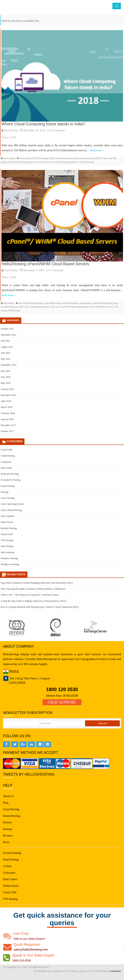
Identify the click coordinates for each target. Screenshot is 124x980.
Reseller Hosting (9, 528)
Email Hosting (8, 486)
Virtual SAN (7, 534)
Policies (7, 822)
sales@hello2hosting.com (31, 950)
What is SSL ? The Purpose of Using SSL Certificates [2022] (30, 595)
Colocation (6, 462)
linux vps (55, 307)
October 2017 (7, 431)
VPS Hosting (7, 540)
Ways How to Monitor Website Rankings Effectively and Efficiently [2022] (37, 583)
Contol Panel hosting (70, 303)
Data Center (7, 468)
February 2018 (8, 413)
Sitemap (8, 829)
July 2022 (5, 341)
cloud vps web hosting (83, 158)
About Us (8, 796)
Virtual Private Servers (104, 307)
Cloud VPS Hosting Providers (61, 158)
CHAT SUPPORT (62, 702)
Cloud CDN (7, 450)
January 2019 (7, 389)
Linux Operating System (13, 504)
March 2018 (7, 407)
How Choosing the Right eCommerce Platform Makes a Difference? (33, 589)
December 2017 (8, 425)
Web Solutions (8, 552)
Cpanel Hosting (85, 303)
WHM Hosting (14, 311)
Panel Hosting (11, 860)
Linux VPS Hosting (67, 307)
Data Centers (10, 879)
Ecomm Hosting (12, 853)
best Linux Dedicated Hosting (31, 303)
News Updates (9, 158)
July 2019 (5, 371)
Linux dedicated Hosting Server (37, 307)
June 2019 (6, 377)
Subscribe (102, 723)
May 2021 (6, 359)
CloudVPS (97, 158)
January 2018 (7, 419)
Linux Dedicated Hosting (102, 303)
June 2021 (6, 353)
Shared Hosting (12, 816)
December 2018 (8, 395)
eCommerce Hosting (11, 480)
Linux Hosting (8, 498)
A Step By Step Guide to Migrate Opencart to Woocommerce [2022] (33, 601)
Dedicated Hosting (10, 474)
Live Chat (21, 934)
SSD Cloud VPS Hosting (18, 162)
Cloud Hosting (8, 456)
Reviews (8, 836)
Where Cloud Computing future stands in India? (43, 124)
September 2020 (9, 365)
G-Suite (7, 866)
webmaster (115, 971)
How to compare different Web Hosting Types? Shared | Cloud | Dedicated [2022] (40, 607)
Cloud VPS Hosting (40, 158)
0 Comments (58, 130)
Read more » (97, 150)
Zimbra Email (11, 886)
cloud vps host (26, 158)
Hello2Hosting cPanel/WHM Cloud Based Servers (45, 264)
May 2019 (6, 383)
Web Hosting (9, 303)
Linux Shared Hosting (11, 510)
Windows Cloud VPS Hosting (82, 162)
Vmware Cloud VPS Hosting (58, 162)
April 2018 (6, 401)
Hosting (5, 492)
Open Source (7, 522)
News (6, 842)
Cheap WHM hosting (52, 303)
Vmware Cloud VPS (37, 162)
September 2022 (9, 335)
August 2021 (7, 347)
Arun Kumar (11, 130)
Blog (6, 803)
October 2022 (7, 329)
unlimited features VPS (85, 307)
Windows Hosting (9, 558)
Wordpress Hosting (10, 564)
